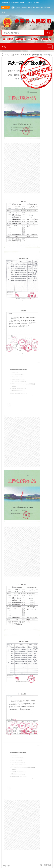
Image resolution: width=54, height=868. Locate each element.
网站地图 (39, 7)
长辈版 (18, 7)
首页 (4, 47)
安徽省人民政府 (19, 2)
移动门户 (31, 7)
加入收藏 (47, 7)
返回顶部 (47, 865)
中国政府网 (6, 2)
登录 (4, 12)
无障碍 (24, 7)
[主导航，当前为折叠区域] (50, 47)
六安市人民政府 (33, 2)
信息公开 (15, 55)
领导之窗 (5, 7)
